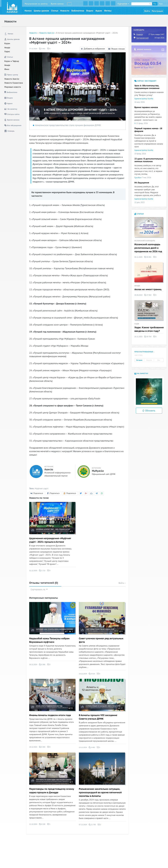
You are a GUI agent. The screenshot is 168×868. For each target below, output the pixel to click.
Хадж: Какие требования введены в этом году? (149, 329)
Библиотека (78, 11)
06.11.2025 (138, 257)
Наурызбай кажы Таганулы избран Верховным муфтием (49, 640)
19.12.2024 (83, 674)
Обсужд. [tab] (139, 355)
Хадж (137, 324)
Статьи (55, 11)
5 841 (42, 49)
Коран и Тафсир (12, 61)
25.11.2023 (138, 337)
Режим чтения (116, 49)
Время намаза (57, 4)
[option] (149, 392)
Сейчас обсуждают (145, 81)
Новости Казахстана (14, 83)
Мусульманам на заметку (36, 4)
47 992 (148, 295)
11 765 (92, 825)
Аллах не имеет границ (148, 289)
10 (120, 708)
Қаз (161, 4)
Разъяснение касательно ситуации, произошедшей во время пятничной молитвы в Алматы (100, 793)
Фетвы (108, 11)
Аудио (99, 11)
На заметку (141, 373)
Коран (7, 43)
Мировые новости (13, 87)
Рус (155, 4)
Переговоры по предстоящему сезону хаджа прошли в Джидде (52, 791)
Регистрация (157, 11)
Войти (147, 11)
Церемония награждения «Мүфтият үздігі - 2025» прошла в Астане (50, 540)
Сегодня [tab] (139, 360)
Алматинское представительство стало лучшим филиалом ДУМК (68, 125)
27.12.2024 (33, 49)
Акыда (7, 48)
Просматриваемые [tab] (144, 352)
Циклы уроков (41, 11)
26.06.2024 (138, 295)
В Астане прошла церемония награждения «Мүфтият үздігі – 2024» (87, 33)
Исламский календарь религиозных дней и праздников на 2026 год (148, 248)
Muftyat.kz (98, 471)
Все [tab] (159, 360)
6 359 (42, 747)
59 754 (148, 337)
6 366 (42, 664)
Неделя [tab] (149, 360)
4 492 (92, 747)
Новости (65, 11)
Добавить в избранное (92, 49)
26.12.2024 (33, 664)
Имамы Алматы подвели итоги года (50, 715)
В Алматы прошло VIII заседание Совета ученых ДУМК (98, 717)
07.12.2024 (83, 825)
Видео (90, 11)
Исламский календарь (145, 241)
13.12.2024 (83, 747)
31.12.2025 (33, 571)
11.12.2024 (33, 824)
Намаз (28, 11)
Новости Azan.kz (12, 79)
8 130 (42, 824)
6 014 (92, 674)
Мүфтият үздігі (42, 489)
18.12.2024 (33, 747)
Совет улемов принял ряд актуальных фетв (101, 640)
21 (71, 708)
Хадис (7, 52)
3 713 (42, 571)
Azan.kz (49, 470)
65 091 (148, 257)
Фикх (7, 69)
